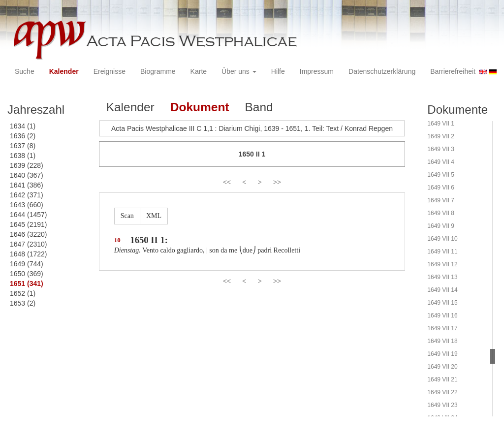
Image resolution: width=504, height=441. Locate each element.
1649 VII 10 (442, 239)
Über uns (239, 71)
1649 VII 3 (441, 149)
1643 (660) (27, 205)
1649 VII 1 (441, 124)
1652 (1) (23, 293)
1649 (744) (27, 264)
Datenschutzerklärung (382, 71)
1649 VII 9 (441, 226)
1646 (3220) (29, 234)
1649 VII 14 (442, 290)
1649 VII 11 (442, 252)
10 (117, 240)
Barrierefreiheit (453, 71)
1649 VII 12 (442, 264)
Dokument (200, 107)
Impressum (317, 71)
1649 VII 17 (442, 328)
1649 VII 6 (441, 188)
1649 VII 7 (441, 200)
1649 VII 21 (442, 379)
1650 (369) (27, 274)
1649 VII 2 (441, 136)
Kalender (64, 71)
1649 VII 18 (442, 341)
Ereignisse (110, 71)
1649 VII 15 (442, 303)
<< (227, 182)
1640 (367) (27, 175)
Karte (199, 71)
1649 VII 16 (442, 315)
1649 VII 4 (441, 162)
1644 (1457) (29, 215)
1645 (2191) (29, 224)
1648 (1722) (29, 254)
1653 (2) (23, 303)
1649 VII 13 (442, 277)
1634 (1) (23, 126)
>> (277, 182)
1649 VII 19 (442, 354)
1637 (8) (23, 146)
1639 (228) (27, 165)
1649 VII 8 (441, 213)
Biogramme (158, 71)
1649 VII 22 (442, 392)
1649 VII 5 (441, 175)
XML (154, 216)
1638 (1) (23, 156)
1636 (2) (23, 136)
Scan (127, 216)
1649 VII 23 (442, 405)
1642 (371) (27, 195)
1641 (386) (27, 185)
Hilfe (278, 71)
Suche (25, 71)
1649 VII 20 (442, 367)
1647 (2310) (29, 244)
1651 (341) (27, 283)
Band (259, 107)
